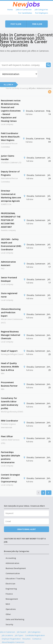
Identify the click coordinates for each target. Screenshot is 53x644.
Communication (13, 573)
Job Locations (7, 635)
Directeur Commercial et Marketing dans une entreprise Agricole (11, 196)
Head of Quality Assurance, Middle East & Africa (10, 367)
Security (9, 624)
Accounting (11, 558)
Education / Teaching (15, 578)
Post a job (16, 24)
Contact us (37, 639)
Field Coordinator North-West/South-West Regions (11, 137)
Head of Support (9, 351)
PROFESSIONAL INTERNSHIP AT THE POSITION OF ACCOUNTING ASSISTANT (11, 220)
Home (10, 10)
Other (8, 614)
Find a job (37, 24)
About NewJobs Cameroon (13, 642)
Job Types (19, 635)
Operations (11, 609)
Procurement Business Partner (9, 384)
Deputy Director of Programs (10, 173)
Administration (12, 563)
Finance (9, 594)
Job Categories (41, 10)
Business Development (16, 568)
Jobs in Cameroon (24, 10)
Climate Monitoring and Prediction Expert (11, 312)
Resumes (26, 639)
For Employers (42, 13)
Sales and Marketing (15, 619)
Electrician (10, 584)
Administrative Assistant (8, 263)
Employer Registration (11, 639)
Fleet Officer (7, 436)
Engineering (11, 589)
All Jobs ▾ (8, 85)
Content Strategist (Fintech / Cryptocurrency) (10, 478)
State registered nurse (9, 295)
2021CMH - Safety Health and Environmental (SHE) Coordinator (11, 244)
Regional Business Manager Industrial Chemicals (11, 335)
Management (12, 599)
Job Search (22, 632)
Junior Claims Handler (8, 158)
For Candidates (25, 13)
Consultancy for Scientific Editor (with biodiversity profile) (10, 403)
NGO (8, 604)
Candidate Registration (35, 635)
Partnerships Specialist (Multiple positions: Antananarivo (10, 457)
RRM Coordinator (10, 421)
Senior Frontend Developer (9, 279)
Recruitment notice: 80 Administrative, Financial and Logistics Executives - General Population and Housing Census (11, 111)
